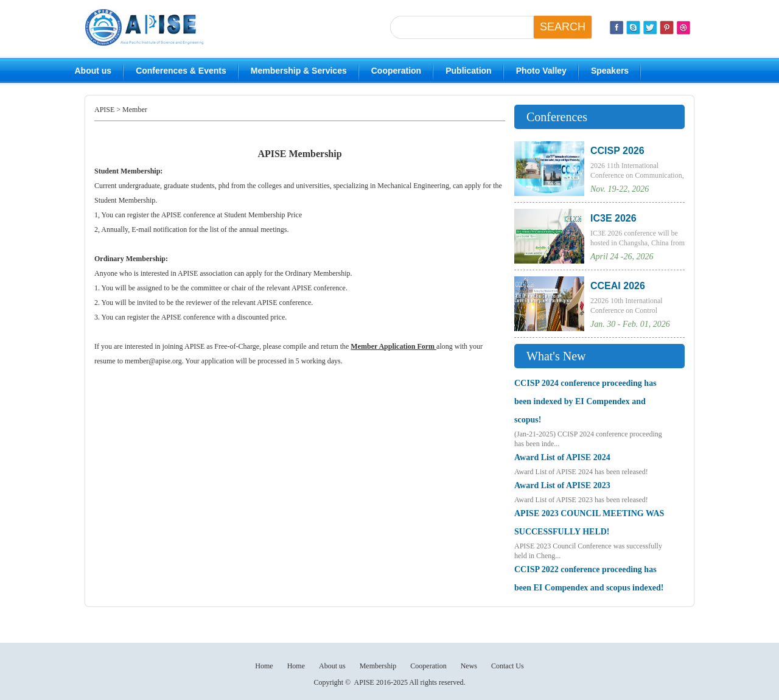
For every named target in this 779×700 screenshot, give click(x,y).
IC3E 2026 (613, 218)
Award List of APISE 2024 (562, 457)
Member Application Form (393, 346)
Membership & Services (299, 71)
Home (264, 666)
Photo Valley (541, 71)
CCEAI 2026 (618, 286)
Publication (468, 71)
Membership (378, 666)
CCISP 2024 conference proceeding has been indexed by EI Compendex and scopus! (585, 401)
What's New (556, 356)
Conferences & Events (181, 71)
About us (93, 71)
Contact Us (508, 666)
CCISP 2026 (617, 151)
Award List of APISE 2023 (562, 485)
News (469, 666)
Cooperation (396, 71)
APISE (104, 110)
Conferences (557, 117)
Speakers (610, 71)
